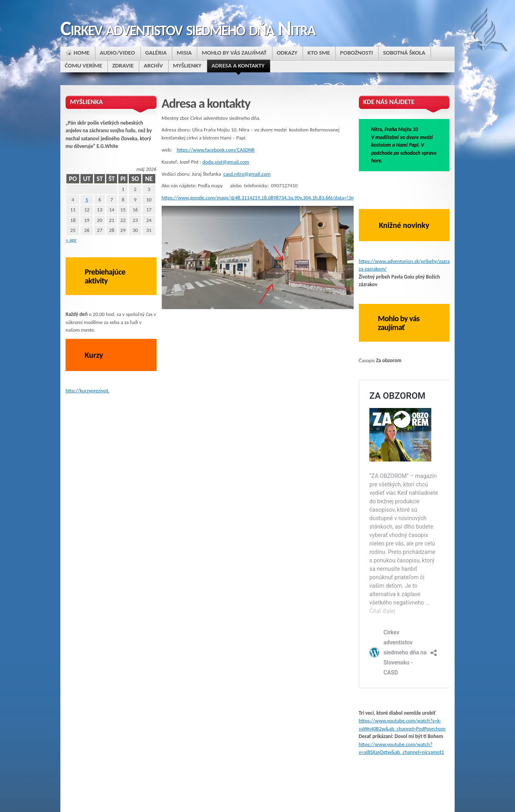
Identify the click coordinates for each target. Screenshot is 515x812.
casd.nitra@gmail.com (247, 174)
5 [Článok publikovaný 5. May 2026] (87, 200)
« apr (71, 240)
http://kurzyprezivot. (88, 391)
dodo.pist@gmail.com (226, 162)
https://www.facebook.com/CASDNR (216, 150)
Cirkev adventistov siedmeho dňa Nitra (188, 28)
